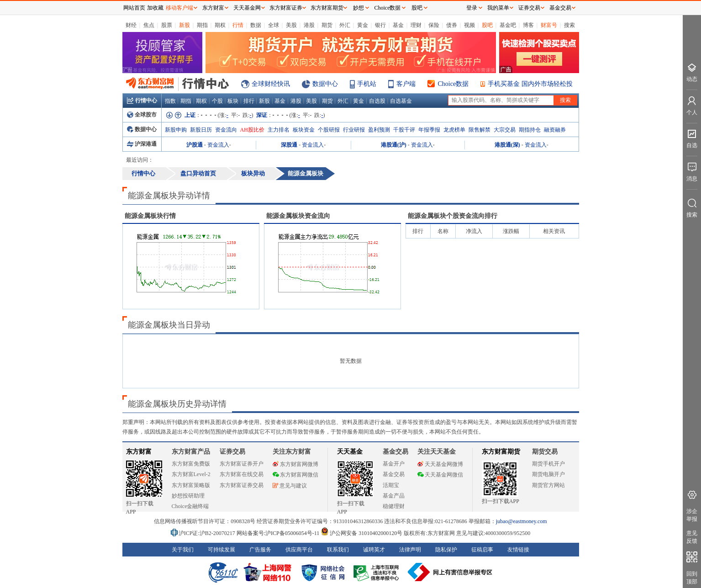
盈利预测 (379, 130)
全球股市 (142, 115)
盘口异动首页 (198, 173)
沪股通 (195, 145)
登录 (472, 8)
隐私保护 (446, 550)
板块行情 (150, 216)
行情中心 (142, 101)
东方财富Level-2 (191, 474)
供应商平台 (299, 550)
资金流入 (218, 145)
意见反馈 (692, 537)
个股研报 (329, 130)
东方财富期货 (501, 452)
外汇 (345, 25)
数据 (256, 25)
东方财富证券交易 (242, 485)
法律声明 (410, 550)
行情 (238, 25)
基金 (398, 25)
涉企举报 (692, 515)
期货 (327, 25)
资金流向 (226, 130)
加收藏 (155, 8)
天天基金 (350, 452)
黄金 (363, 25)
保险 (434, 25)
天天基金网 (247, 8)
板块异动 (253, 173)
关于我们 (183, 550)
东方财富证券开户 (242, 464)
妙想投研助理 (188, 496)
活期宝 (391, 485)
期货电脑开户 (548, 474)
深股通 (289, 145)
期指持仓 (530, 130)
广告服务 (260, 550)
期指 (202, 25)
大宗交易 (505, 130)
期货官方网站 (548, 485)
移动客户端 (179, 8)
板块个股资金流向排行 (453, 216)
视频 (469, 25)
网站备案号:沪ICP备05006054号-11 (279, 533)
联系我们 (338, 550)
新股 (184, 25)
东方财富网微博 (295, 464)
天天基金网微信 (440, 475)
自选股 (377, 101)
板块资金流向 (298, 216)
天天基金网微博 (440, 464)
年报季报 (429, 130)
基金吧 (508, 25)
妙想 (358, 8)
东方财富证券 (286, 8)
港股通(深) (507, 145)
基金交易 (394, 474)
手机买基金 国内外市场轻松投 (530, 84)
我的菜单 (498, 8)
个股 (217, 101)
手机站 (367, 84)
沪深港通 (142, 144)
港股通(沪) (394, 145)
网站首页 (134, 8)
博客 (528, 25)
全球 (274, 25)
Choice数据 (453, 84)
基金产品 (394, 496)
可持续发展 (221, 550)
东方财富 (139, 452)
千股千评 (404, 130)
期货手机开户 (548, 464)
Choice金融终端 (190, 506)
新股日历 (201, 130)
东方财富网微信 (295, 475)
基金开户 (394, 464)
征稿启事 (482, 550)
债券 (452, 25)
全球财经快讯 (271, 84)
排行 (249, 101)
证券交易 (529, 8)
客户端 (406, 84)
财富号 (549, 25)
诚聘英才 (374, 550)
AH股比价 (252, 130)
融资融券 (555, 130)
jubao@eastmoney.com (522, 521)
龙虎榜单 (454, 130)
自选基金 (401, 101)
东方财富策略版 (191, 485)
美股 (291, 25)
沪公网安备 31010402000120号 (361, 533)
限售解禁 (480, 130)
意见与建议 (290, 486)
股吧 (487, 25)
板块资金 (304, 130)
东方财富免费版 (191, 464)
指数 (170, 101)
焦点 (149, 25)
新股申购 (176, 130)
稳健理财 (394, 506)
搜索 (569, 25)
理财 (416, 25)
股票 (167, 25)
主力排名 (279, 130)
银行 (380, 25)
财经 (131, 25)
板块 (233, 101)
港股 (309, 25)
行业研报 (354, 130)
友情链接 (518, 550)
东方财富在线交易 (242, 474)
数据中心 (325, 84)
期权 (220, 25)
